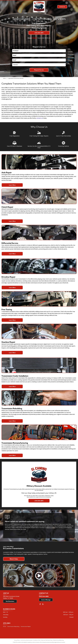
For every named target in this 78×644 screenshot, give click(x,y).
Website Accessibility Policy (59, 640)
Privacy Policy (17, 640)
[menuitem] (5, 626)
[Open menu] (74, 7)
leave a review (51, 528)
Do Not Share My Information (27, 640)
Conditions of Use (37, 640)
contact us (40, 118)
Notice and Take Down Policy (47, 640)
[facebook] (40, 604)
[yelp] (43, 604)
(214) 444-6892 (44, 596)
